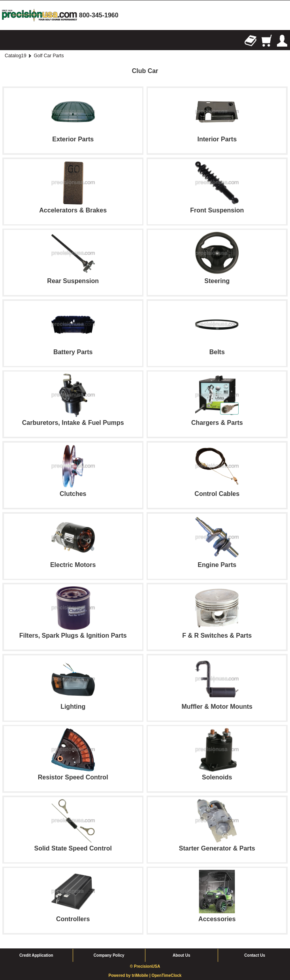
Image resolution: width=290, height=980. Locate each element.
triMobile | (141, 975)
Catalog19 (16, 56)
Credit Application (36, 955)
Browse (8, 41)
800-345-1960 (99, 15)
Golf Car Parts (49, 56)
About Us (181, 955)
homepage (40, 15)
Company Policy (109, 955)
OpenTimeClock (166, 975)
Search (24, 41)
